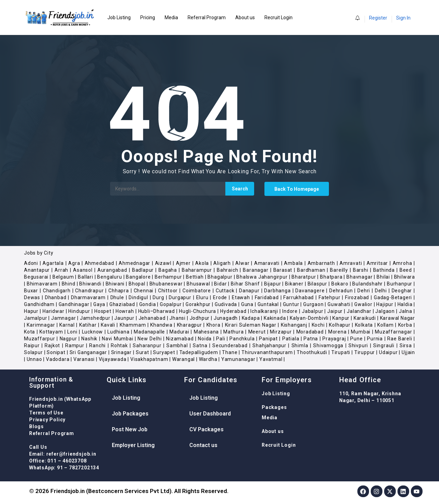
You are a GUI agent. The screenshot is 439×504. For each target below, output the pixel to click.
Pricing (148, 17)
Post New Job (130, 429)
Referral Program (207, 17)
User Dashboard (210, 414)
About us (245, 17)
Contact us (203, 445)
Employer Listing (133, 445)
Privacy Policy (47, 420)
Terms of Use (46, 413)
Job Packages (130, 414)
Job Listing (119, 17)
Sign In (403, 18)
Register (378, 18)
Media (171, 17)
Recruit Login (278, 17)
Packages (274, 407)
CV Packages (206, 429)
